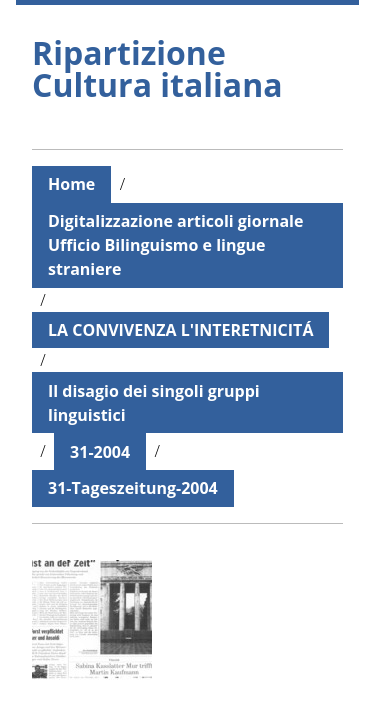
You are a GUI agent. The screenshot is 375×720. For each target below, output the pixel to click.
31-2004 (100, 452)
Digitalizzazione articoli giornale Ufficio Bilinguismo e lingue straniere (175, 245)
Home (71, 184)
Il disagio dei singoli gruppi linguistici (154, 403)
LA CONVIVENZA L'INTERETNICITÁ (180, 330)
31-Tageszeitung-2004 (133, 488)
